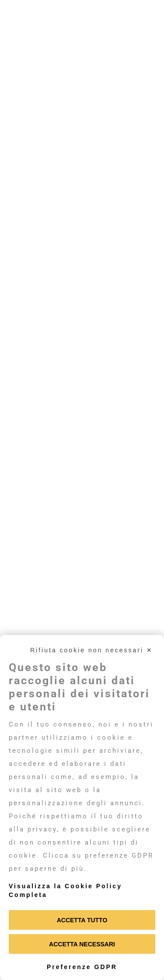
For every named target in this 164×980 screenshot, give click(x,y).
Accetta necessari (82, 944)
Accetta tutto (82, 920)
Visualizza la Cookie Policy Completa (65, 890)
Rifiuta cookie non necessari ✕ (92, 650)
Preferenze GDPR (82, 967)
